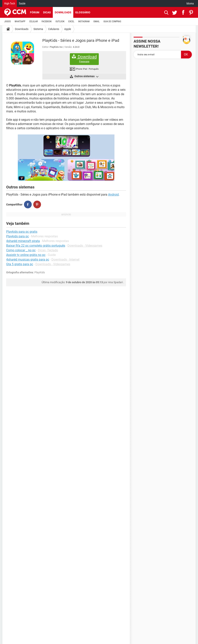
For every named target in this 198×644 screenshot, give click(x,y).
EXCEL (71, 21)
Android (113, 195)
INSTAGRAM (84, 21)
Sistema (38, 29)
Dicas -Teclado (48, 250)
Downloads (63, 12)
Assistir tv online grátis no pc (26, 255)
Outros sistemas (86, 76)
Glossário (83, 12)
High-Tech (10, 3)
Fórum (35, 12)
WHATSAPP (20, 21)
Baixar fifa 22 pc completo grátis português (36, 246)
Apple (68, 29)
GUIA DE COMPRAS (112, 21)
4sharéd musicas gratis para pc (28, 260)
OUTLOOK (60, 21)
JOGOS (8, 21)
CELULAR (33, 21)
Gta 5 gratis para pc (20, 264)
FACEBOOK (47, 21)
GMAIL (96, 21)
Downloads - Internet (65, 260)
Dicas (47, 12)
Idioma (190, 3)
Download (84, 59)
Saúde (22, 3)
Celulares (54, 29)
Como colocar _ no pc (21, 250)
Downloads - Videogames (85, 246)
